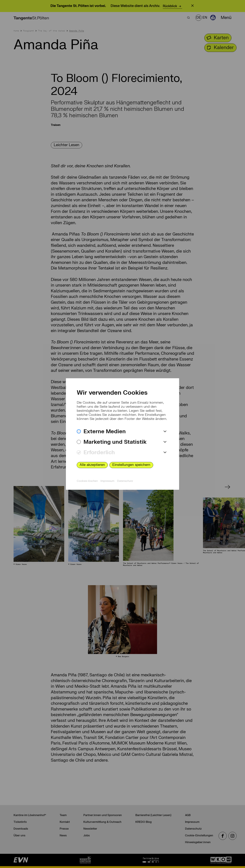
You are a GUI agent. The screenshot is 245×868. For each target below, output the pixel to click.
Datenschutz (125, 481)
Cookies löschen (87, 481)
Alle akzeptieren (92, 465)
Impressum (107, 481)
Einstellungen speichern (131, 465)
